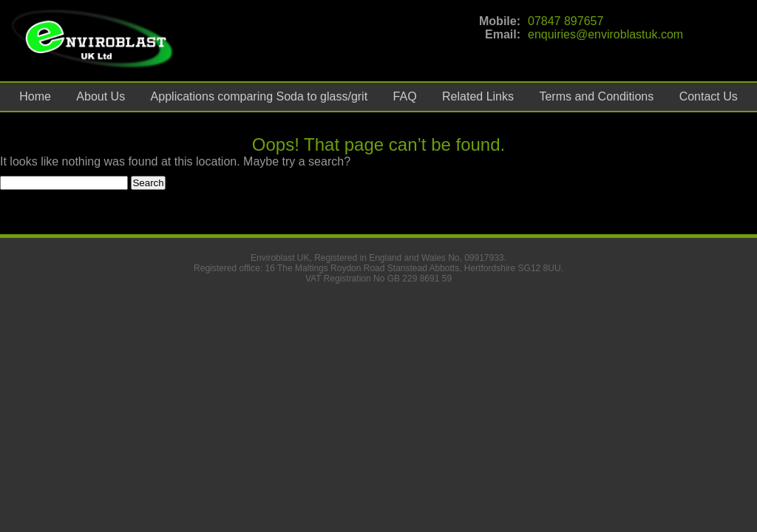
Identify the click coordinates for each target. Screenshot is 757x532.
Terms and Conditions (596, 96)
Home (35, 96)
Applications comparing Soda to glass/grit (259, 96)
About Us (101, 96)
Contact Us (709, 96)
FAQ (405, 96)
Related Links (478, 96)
